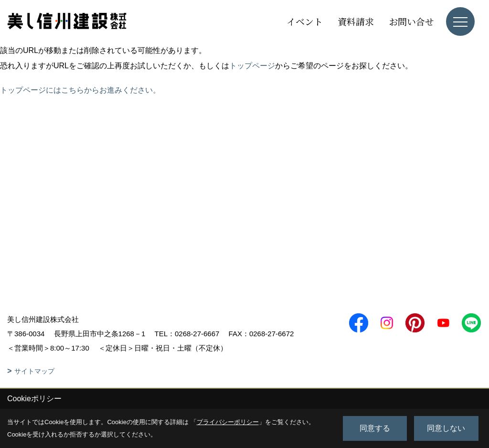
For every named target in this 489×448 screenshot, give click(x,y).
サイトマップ (34, 371)
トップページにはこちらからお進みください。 (80, 90)
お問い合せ (411, 21)
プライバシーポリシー (228, 422)
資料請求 (356, 21)
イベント (305, 21)
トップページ (252, 66)
